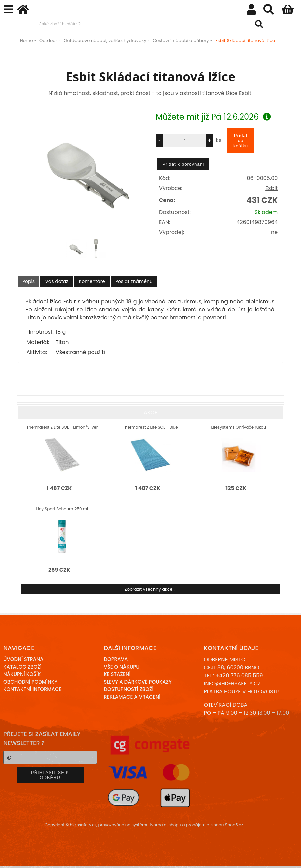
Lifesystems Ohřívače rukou (239, 427)
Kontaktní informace (33, 689)
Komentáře (92, 281)
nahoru (291, 858)
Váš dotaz (57, 281)
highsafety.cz (83, 825)
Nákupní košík (22, 674)
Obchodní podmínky (30, 682)
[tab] (29, 281)
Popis (29, 281)
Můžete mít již (213, 117)
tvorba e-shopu (165, 825)
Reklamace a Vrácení (132, 697)
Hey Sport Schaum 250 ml (62, 509)
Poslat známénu (134, 281)
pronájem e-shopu (205, 825)
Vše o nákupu (121, 667)
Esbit (271, 188)
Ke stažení (117, 674)
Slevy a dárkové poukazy (138, 682)
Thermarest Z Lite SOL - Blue (150, 427)
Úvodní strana (24, 659)
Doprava (116, 659)
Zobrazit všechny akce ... (151, 589)
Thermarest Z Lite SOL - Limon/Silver (62, 427)
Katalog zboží (23, 667)
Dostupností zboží (128, 689)
